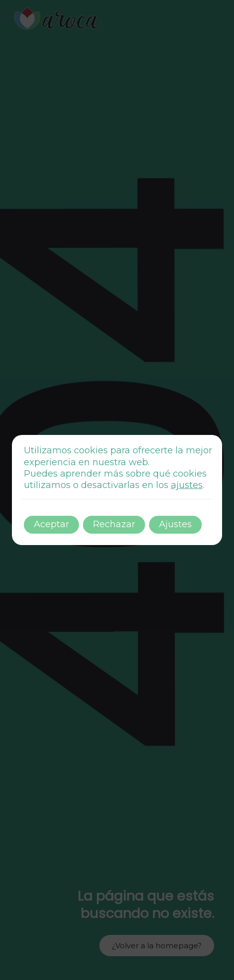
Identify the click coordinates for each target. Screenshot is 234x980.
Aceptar (51, 524)
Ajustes (175, 524)
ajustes (187, 485)
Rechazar (114, 524)
